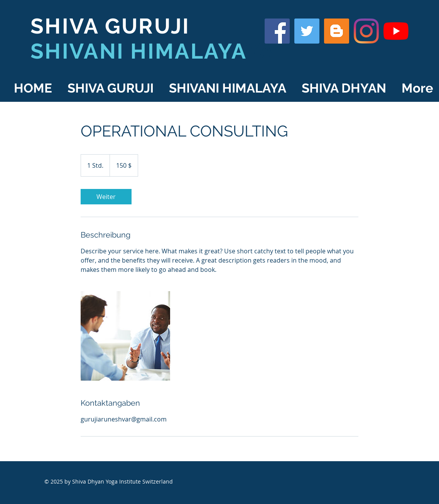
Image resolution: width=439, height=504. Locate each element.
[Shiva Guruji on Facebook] (277, 31)
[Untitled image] (125, 336)
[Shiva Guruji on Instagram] (366, 31)
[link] (106, 197)
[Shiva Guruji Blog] (337, 31)
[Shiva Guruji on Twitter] (307, 31)
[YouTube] (396, 31)
